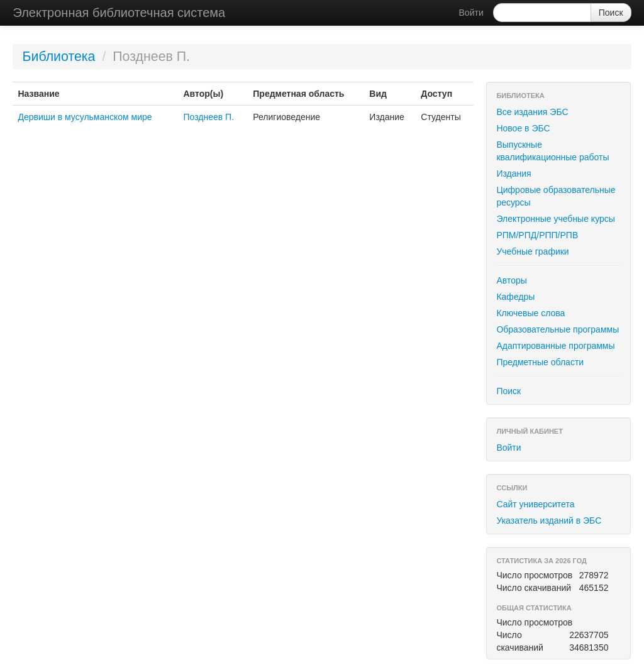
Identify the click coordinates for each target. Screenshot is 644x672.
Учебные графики (532, 251)
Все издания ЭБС (532, 112)
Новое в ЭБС (523, 128)
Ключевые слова (530, 313)
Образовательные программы (558, 329)
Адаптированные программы (555, 346)
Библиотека (58, 57)
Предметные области (540, 362)
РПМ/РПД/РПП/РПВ (537, 235)
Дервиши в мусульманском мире (85, 117)
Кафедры (515, 297)
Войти (471, 13)
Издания (514, 174)
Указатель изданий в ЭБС (549, 521)
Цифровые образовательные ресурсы (556, 196)
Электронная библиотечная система (119, 13)
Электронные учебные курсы (555, 219)
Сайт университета (535, 504)
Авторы (511, 280)
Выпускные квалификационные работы (552, 151)
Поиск (508, 391)
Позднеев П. (208, 117)
